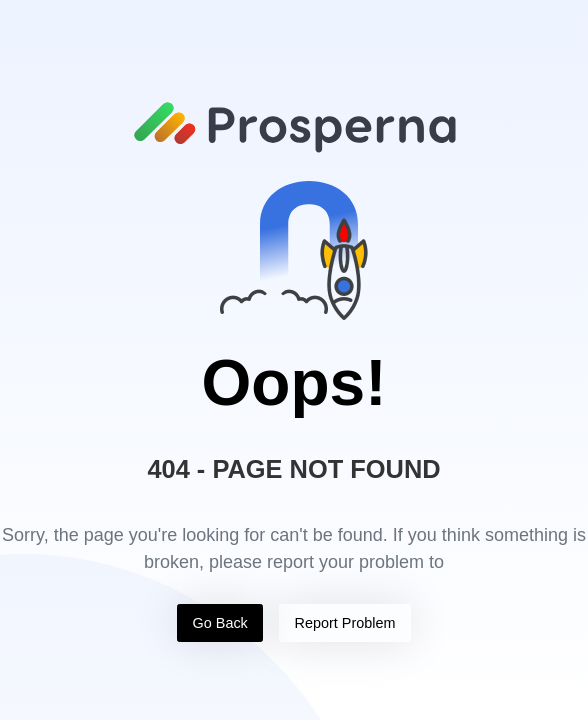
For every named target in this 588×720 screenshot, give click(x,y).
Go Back (220, 623)
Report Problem (345, 623)
